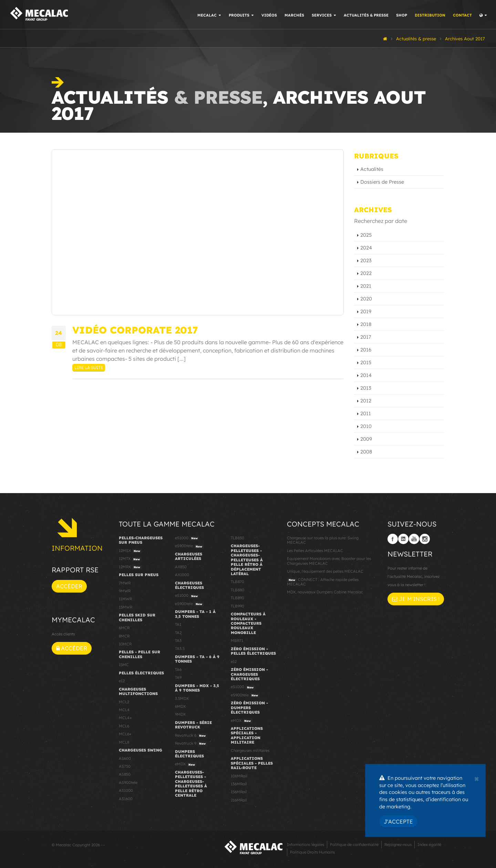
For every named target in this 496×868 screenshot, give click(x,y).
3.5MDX (182, 698)
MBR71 (237, 641)
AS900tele (128, 783)
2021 (366, 286)
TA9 (178, 677)
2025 (366, 235)
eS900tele (189, 546)
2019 (366, 312)
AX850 (181, 567)
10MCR (125, 644)
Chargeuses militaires (250, 750)
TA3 (178, 641)
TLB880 (237, 590)
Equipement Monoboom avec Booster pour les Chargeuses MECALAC (329, 561)
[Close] (477, 778)
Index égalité (429, 845)
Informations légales (306, 845)
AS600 (125, 758)
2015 (366, 362)
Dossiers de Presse (382, 182)
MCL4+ (125, 718)
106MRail (239, 776)
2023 (366, 261)
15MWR (126, 607)
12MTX (130, 559)
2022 (366, 273)
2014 (366, 375)
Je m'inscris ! (416, 599)
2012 (366, 401)
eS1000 (187, 538)
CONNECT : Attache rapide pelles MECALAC (323, 582)
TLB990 (237, 606)
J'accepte (398, 821)
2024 (366, 248)
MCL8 (124, 742)
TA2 (178, 633)
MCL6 (124, 726)
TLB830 (237, 538)
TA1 (178, 624)
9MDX (180, 714)
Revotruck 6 (191, 736)
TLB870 (237, 582)
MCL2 (124, 702)
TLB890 (237, 598)
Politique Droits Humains (312, 852)
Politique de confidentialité (354, 845)
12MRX (130, 567)
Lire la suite (89, 367)
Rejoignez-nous (398, 845)
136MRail (239, 784)
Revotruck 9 (191, 744)
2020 (366, 299)
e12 (122, 681)
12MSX (130, 551)
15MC (124, 665)
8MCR (124, 636)
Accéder (69, 586)
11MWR (125, 599)
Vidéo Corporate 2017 (135, 330)
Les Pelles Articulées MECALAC (315, 551)
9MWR (125, 591)
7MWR (125, 583)
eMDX (186, 764)
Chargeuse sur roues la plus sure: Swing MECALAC (323, 540)
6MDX (180, 706)
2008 (366, 452)
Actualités (372, 169)
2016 (366, 350)
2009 (366, 439)
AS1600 (126, 799)
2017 (366, 337)
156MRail (239, 792)
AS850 (125, 774)
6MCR (124, 628)
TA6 (178, 670)
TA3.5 (180, 649)
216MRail (239, 800)
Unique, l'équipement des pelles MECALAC (325, 571)
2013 (366, 388)
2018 (366, 324)
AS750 (125, 766)
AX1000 (182, 575)
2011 (366, 413)
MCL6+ (125, 734)
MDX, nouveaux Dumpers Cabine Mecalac (325, 592)
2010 (366, 426)
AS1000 (126, 790)
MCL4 (124, 710)
